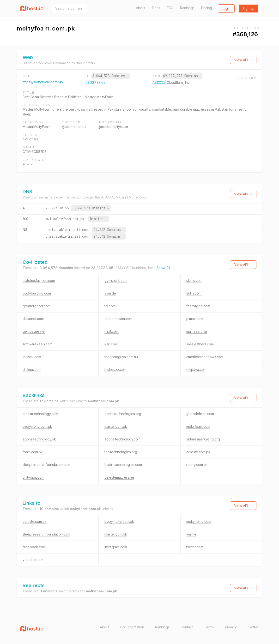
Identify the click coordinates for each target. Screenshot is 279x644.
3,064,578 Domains (110, 76)
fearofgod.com (198, 306)
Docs (156, 8)
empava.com (196, 370)
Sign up (249, 9)
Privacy (231, 627)
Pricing (207, 8)
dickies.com (32, 370)
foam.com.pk (33, 452)
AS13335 (160, 82)
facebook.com (34, 547)
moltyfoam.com (198, 426)
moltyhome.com (199, 521)
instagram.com (116, 547)
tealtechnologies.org (121, 452)
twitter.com (195, 547)
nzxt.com (112, 331)
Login (226, 9)
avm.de (110, 293)
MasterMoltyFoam (36, 127)
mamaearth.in (197, 331)
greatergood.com (36, 306)
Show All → (165, 268)
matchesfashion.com (39, 280)
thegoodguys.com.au (121, 357)
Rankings (187, 8)
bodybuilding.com (37, 293)
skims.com (194, 280)
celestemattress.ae (119, 477)
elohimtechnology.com (40, 414)
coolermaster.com (118, 319)
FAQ (170, 8)
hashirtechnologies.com (123, 465)
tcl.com (110, 306)
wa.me (191, 534)
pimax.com (195, 319)
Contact (187, 627)
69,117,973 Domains (182, 76)
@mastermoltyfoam (113, 127)
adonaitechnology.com (122, 439)
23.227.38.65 (96, 82)
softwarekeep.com (37, 344)
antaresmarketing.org (203, 439)
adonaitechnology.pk (39, 439)
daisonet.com (33, 319)
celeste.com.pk (198, 452)
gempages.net (34, 331)
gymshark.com (116, 280)
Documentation (132, 627)
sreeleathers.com (200, 344)
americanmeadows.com (205, 357)
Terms (209, 627)
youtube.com (33, 560)
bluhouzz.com (115, 370)
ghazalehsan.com (200, 414)
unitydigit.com (33, 477)
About (141, 8)
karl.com (111, 344)
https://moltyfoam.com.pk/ (43, 82)
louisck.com (32, 357)
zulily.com (194, 293)
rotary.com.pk (197, 465)
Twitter (253, 627)
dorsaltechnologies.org (123, 414)
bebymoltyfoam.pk (37, 426)
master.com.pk (116, 426)
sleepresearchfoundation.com (46, 465)
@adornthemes (74, 127)
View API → (243, 60)
